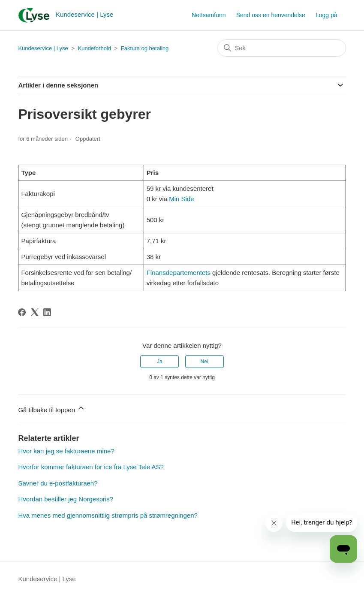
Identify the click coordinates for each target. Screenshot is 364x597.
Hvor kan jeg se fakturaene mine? (66, 451)
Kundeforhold (95, 48)
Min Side (181, 199)
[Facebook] (22, 312)
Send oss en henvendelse (271, 15)
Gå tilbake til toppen (52, 409)
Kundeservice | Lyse (43, 48)
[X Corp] (35, 312)
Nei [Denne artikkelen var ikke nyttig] (205, 362)
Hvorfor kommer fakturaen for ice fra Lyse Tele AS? (91, 467)
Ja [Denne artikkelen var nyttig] (160, 362)
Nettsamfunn (209, 15)
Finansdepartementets (179, 273)
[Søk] (282, 48)
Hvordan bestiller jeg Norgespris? (66, 499)
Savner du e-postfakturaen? (58, 483)
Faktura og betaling (145, 48)
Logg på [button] (326, 15)
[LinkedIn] (47, 312)
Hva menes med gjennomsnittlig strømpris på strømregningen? (108, 515)
